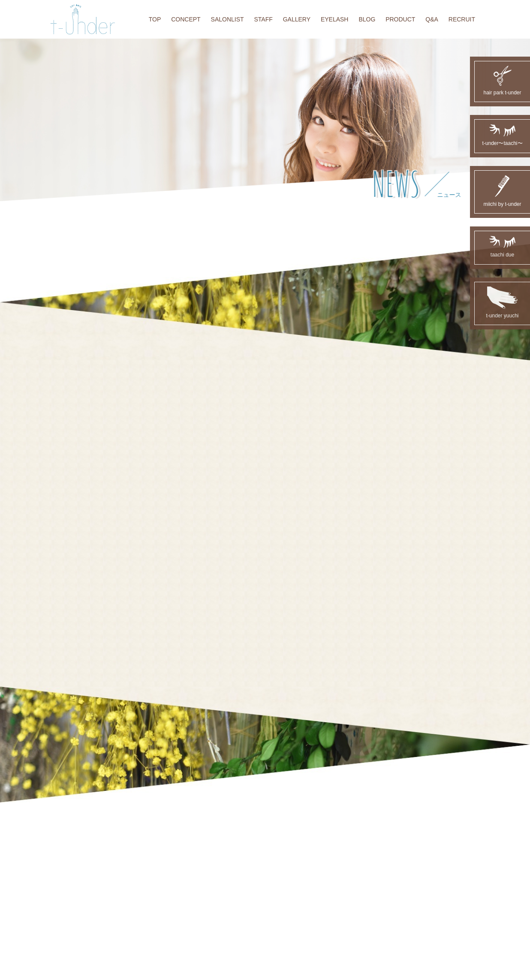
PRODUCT (400, 19)
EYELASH (335, 19)
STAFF (263, 19)
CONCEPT (186, 19)
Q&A (432, 19)
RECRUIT (462, 19)
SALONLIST (227, 19)
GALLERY (297, 19)
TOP (155, 19)
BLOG (367, 19)
